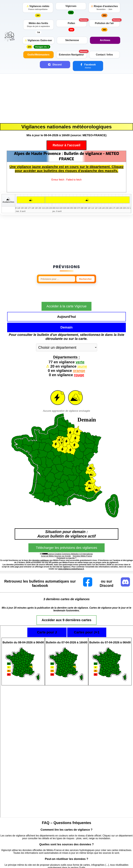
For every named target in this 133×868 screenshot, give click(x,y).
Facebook (88, 66)
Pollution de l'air (104, 23)
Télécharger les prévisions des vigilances (66, 531)
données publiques (41, 544)
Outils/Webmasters (38, 55)
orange (79, 354)
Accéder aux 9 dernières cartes (66, 604)
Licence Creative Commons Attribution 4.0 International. (70, 538)
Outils (82, 851)
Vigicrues (71, 6)
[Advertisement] (66, 98)
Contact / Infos (104, 55)
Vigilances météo (38, 8)
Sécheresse (72, 40)
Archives (105, 40)
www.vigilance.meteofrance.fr (71, 553)
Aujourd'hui (46, 311)
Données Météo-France (82, 540)
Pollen (71, 23)
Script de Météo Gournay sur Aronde (56, 540)
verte (80, 346)
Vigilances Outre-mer (38, 40)
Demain (87, 311)
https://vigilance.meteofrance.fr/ (109, 865)
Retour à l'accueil (66, 145)
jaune (82, 350)
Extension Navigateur (71, 55)
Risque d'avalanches (104, 8)
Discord (55, 65)
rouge (79, 358)
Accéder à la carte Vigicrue (66, 301)
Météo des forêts (38, 25)
